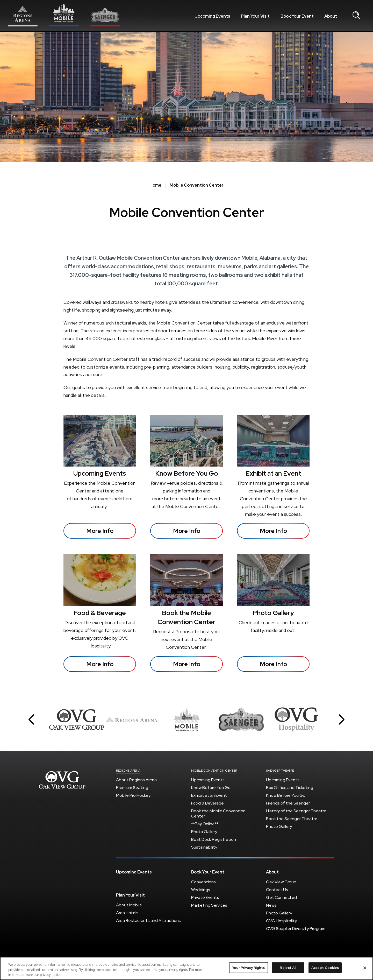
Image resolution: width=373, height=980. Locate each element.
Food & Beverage (100, 613)
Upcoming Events (212, 16)
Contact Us (277, 890)
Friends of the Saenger (288, 803)
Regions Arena (62, 780)
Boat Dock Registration (214, 839)
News (271, 905)
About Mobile (129, 905)
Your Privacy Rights (248, 968)
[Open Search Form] (356, 15)
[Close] (365, 968)
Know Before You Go (187, 473)
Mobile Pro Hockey (133, 795)
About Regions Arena (136, 780)
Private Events (205, 897)
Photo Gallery (273, 613)
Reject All (288, 968)
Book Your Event (297, 16)
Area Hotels (127, 913)
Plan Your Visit (255, 16)
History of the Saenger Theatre (296, 811)
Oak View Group (281, 882)
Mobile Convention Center (214, 771)
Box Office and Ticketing (290, 788)
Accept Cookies (325, 968)
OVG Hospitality (281, 921)
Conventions (203, 882)
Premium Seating (132, 788)
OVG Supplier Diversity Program (296, 929)
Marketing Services (209, 905)
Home (155, 185)
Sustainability (204, 847)
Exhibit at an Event (273, 473)
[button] (31, 720)
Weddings (201, 890)
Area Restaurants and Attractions (148, 921)
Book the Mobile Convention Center (218, 813)
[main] (187, 362)
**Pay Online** (205, 824)
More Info (100, 531)
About (331, 16)
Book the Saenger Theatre (292, 819)
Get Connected (281, 897)
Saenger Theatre (280, 771)
